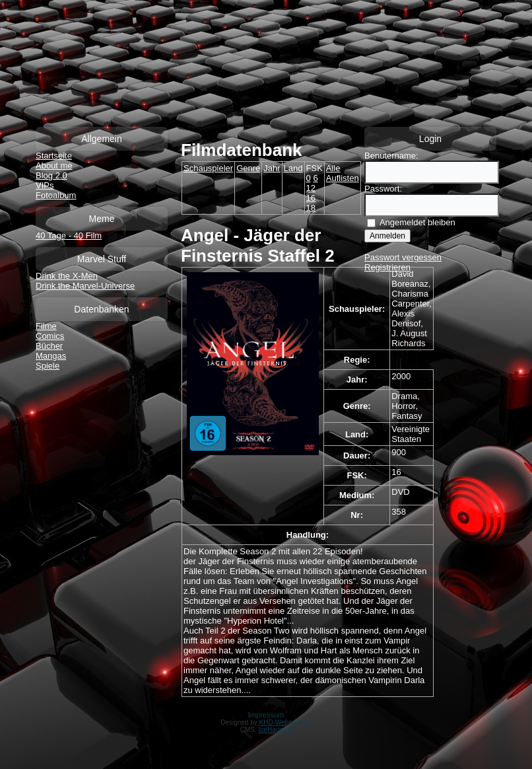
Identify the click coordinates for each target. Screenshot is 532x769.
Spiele (48, 366)
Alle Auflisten (343, 173)
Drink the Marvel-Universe (85, 286)
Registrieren (387, 267)
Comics (50, 336)
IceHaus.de (276, 730)
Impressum (266, 715)
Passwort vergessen (403, 257)
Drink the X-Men (67, 276)
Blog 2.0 (51, 175)
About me (54, 165)
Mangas (51, 356)
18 (311, 208)
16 (311, 198)
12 (311, 188)
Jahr (272, 168)
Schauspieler (208, 168)
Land (293, 168)
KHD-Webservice (285, 722)
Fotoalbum (56, 195)
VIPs (45, 185)
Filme (46, 326)
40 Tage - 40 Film (69, 236)
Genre (248, 168)
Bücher (49, 346)
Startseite (54, 156)
